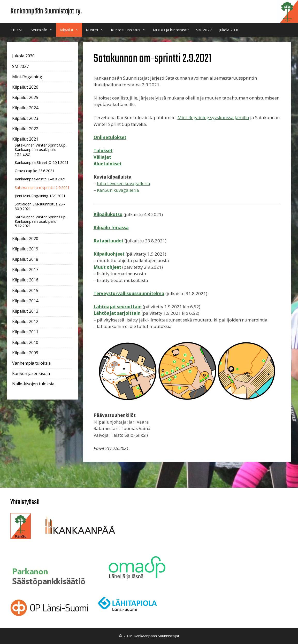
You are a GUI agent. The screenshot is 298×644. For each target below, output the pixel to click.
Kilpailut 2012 (25, 321)
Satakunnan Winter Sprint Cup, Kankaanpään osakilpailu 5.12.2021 (41, 221)
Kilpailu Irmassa (111, 228)
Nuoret (97, 30)
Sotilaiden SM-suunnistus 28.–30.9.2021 (40, 206)
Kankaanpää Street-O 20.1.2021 (42, 162)
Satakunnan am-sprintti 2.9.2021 (42, 187)
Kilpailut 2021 (25, 139)
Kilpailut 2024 (25, 108)
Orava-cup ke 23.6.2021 (35, 171)
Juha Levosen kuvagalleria (124, 183)
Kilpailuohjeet (109, 254)
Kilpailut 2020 (25, 239)
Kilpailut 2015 (25, 290)
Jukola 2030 (229, 30)
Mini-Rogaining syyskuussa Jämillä (213, 117)
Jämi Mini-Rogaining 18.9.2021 (40, 196)
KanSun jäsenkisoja (31, 373)
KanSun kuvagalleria (118, 190)
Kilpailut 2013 (25, 311)
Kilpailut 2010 (25, 342)
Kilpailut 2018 (25, 259)
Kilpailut (71, 30)
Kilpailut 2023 (25, 118)
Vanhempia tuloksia (31, 363)
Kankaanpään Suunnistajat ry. (46, 11)
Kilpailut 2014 (25, 301)
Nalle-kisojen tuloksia (33, 384)
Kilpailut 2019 (25, 249)
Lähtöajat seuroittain (118, 307)
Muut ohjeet (107, 267)
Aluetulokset (108, 164)
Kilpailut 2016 (25, 280)
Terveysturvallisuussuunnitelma (129, 293)
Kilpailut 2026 (25, 87)
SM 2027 (204, 30)
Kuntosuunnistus (130, 30)
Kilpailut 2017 (25, 270)
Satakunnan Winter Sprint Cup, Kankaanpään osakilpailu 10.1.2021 (41, 150)
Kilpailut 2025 (25, 97)
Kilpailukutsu (108, 214)
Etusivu (17, 30)
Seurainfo (43, 30)
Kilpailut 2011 (25, 332)
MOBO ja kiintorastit (171, 30)
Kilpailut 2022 (25, 129)
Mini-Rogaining (27, 77)
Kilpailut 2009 (25, 353)
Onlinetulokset (110, 137)
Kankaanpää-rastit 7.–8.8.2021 (40, 179)
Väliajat (102, 157)
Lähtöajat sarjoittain (117, 313)
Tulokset (103, 151)
